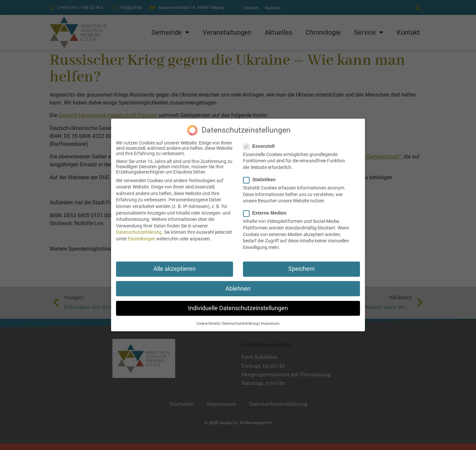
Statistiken (261, 177)
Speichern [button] (301, 267)
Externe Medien (267, 211)
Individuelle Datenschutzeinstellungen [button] (238, 306)
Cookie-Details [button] (208, 321)
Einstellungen (142, 236)
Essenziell (261, 144)
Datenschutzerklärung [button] (240, 321)
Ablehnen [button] (238, 286)
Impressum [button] (270, 321)
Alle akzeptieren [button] (175, 267)
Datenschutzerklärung (139, 230)
